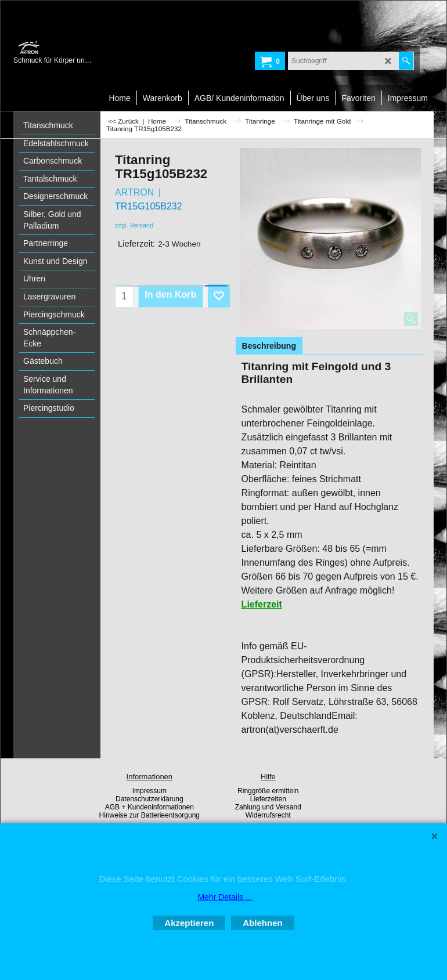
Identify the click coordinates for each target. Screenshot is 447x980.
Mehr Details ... (225, 897)
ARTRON (134, 192)
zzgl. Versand (134, 225)
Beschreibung (269, 346)
